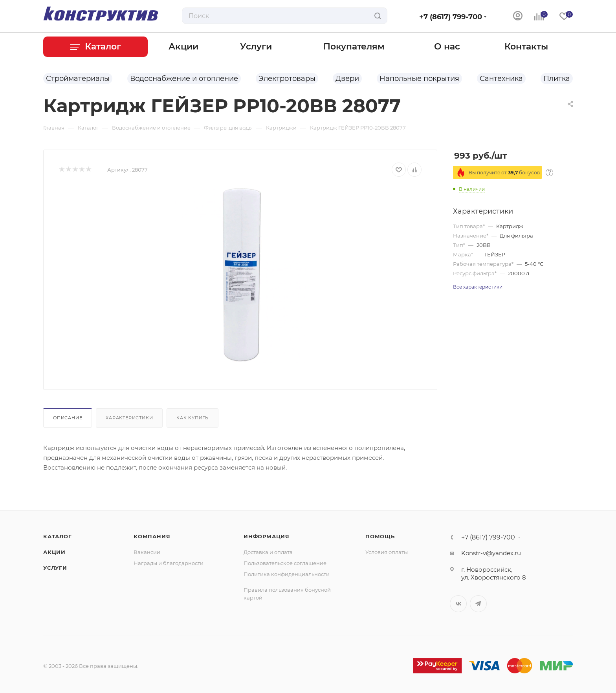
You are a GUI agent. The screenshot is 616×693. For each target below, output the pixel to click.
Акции (54, 552)
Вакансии (147, 552)
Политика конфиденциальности (287, 574)
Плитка (557, 79)
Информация (267, 536)
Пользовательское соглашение (285, 563)
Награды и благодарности (169, 563)
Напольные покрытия (419, 79)
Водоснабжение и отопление (184, 79)
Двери (347, 79)
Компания (152, 536)
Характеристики (129, 418)
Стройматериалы (78, 79)
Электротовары (287, 79)
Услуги (55, 568)
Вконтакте (458, 604)
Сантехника (501, 79)
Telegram (478, 604)
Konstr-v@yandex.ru (491, 553)
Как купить (192, 418)
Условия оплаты (387, 552)
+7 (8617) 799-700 (451, 17)
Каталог (58, 536)
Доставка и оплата (268, 552)
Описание (68, 418)
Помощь (380, 536)
